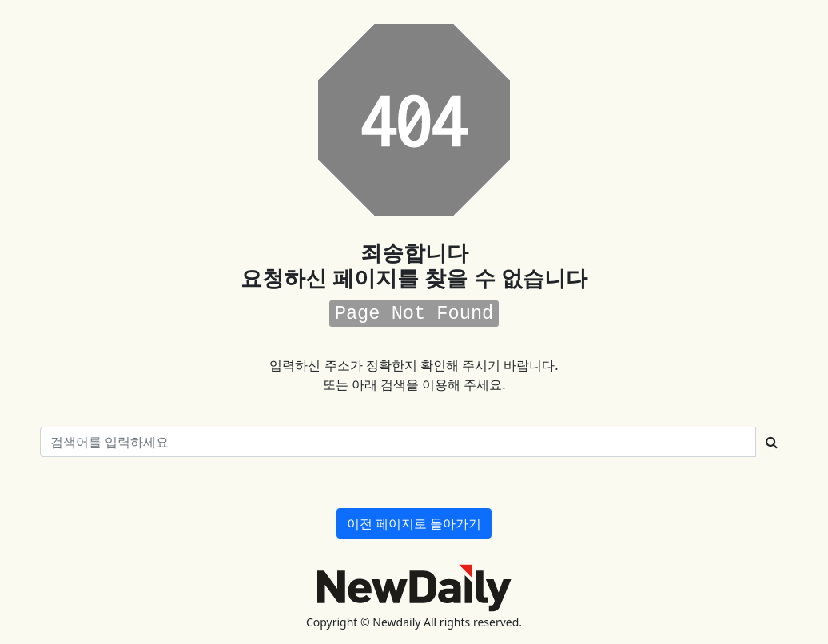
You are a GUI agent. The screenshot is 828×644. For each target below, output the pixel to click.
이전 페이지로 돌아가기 (414, 523)
